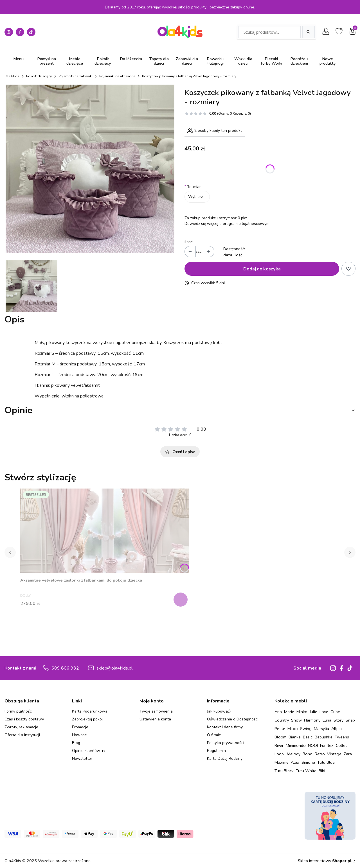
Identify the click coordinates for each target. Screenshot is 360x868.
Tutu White (306, 771)
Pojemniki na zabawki (76, 76)
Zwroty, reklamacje (21, 727)
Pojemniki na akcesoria (117, 76)
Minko (302, 712)
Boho (308, 754)
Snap (350, 720)
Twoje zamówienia (156, 711)
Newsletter (82, 759)
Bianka (295, 737)
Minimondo (296, 745)
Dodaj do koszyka (262, 269)
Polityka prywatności (226, 743)
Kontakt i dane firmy (225, 727)
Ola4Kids (12, 76)
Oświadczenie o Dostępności (233, 719)
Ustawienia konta (155, 719)
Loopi (280, 754)
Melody (294, 754)
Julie (313, 712)
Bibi (322, 771)
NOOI (313, 745)
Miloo (293, 729)
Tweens (342, 737)
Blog (76, 743)
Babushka (324, 737)
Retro (320, 754)
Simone (308, 762)
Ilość (188, 242)
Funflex (327, 745)
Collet (341, 745)
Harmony (312, 720)
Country (282, 720)
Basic (308, 737)
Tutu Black (284, 771)
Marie (289, 712)
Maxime (282, 762)
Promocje (80, 727)
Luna (327, 720)
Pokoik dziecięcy (39, 76)
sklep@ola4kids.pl (114, 668)
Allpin (337, 729)
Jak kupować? (219, 711)
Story (338, 720)
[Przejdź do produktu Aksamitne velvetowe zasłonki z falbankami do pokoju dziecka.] (105, 531)
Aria (278, 712)
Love (324, 712)
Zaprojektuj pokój (87, 719)
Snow (296, 720)
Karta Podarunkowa (90, 711)
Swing (306, 729)
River (279, 745)
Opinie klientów (87, 751)
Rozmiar (193, 187)
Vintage (334, 754)
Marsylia (321, 729)
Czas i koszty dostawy (24, 719)
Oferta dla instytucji (22, 735)
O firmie (214, 735)
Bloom (280, 737)
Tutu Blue (326, 762)
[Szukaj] (309, 32)
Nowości (80, 735)
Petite (280, 729)
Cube (335, 712)
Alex (295, 762)
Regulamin (216, 751)
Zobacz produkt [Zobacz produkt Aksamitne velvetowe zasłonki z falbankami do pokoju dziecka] (181, 600)
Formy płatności (19, 711)
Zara (348, 754)
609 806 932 (65, 668)
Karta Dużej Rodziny (225, 759)
